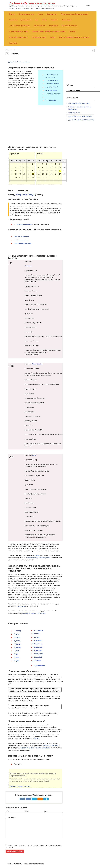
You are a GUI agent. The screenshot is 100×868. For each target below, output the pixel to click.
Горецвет (17, 647)
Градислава (39, 647)
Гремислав (38, 641)
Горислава (18, 644)
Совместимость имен (26, 14)
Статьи (44, 20)
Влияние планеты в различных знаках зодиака (49, 31)
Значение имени (51, 90)
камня (37, 555)
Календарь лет (52, 14)
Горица (16, 651)
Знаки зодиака (67, 20)
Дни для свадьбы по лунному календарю (74, 37)
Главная (12, 14)
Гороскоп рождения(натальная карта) (74, 14)
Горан (16, 654)
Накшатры (54, 20)
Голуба (16, 661)
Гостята (37, 634)
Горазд (16, 658)
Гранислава (39, 654)
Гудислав (17, 641)
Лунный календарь (39, 37)
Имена (40, 14)
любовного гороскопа (50, 745)
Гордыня (17, 638)
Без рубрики (54, 26)
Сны (37, 20)
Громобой (38, 657)
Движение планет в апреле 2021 (80, 116)
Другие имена (40, 665)
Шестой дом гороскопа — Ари (79, 103)
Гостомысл (39, 630)
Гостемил (26, 62)
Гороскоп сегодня (52, 80)
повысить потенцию (24, 225)
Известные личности (53, 94)
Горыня (16, 634)
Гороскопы (13, 43)
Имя (8, 811)
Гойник (37, 637)
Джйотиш (12, 62)
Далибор (38, 661)
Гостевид (17, 631)
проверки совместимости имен (35, 613)
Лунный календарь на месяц (20, 26)
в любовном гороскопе (22, 243)
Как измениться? (52, 87)
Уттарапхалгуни (37, 364)
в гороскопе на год (21, 240)
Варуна (37, 739)
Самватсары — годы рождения (20, 20)
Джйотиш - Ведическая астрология (32, 3)
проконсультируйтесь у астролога (39, 558)
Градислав (38, 644)
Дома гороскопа (40, 26)
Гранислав (38, 651)
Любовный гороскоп (70, 26)
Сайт (46, 811)
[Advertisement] (80, 67)
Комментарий (10, 818)
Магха (34, 455)
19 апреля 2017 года (25, 195)
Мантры (52, 37)
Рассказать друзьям (53, 84)
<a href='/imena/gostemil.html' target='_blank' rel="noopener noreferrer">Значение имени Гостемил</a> (35, 707)
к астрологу (21, 606)
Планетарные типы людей (19, 31)
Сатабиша (28, 266)
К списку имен (51, 100)
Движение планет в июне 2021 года (81, 120)
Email (27, 811)
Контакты (88, 6)
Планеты (72, 31)
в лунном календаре (21, 237)
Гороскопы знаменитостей (19, 37)
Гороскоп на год (74, 113)
